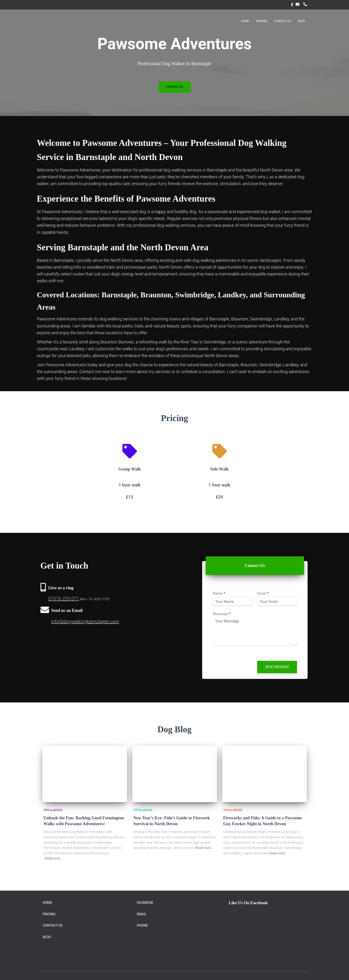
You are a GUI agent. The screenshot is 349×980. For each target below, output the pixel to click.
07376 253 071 (64, 599)
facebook (292, 5)
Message (222, 614)
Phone (306, 4)
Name (219, 593)
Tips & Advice (53, 810)
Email (298, 4)
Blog (302, 21)
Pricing (262, 21)
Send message (277, 667)
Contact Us (283, 21)
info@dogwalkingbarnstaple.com (85, 621)
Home (245, 21)
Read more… (54, 858)
